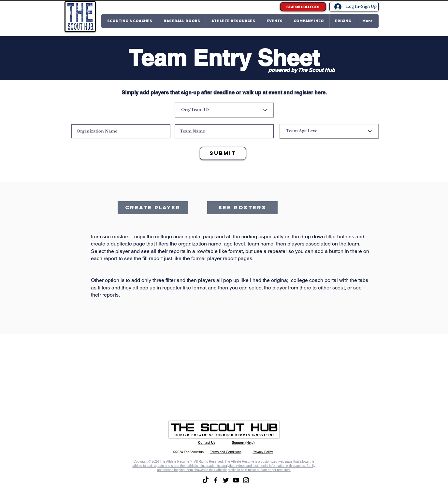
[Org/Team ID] (224, 110)
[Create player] (153, 208)
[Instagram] (246, 480)
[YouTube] (236, 480)
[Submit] (223, 153)
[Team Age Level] (329, 131)
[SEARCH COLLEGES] (303, 7)
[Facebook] (216, 480)
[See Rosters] (242, 208)
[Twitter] (226, 480)
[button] (130, 21)
